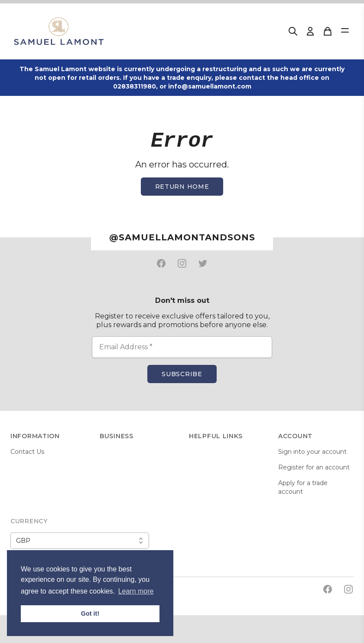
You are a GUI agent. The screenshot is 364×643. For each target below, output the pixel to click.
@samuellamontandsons (182, 237)
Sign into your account (312, 452)
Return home (182, 187)
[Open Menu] (345, 30)
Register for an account (314, 467)
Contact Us (27, 452)
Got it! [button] (90, 613)
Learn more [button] (136, 591)
